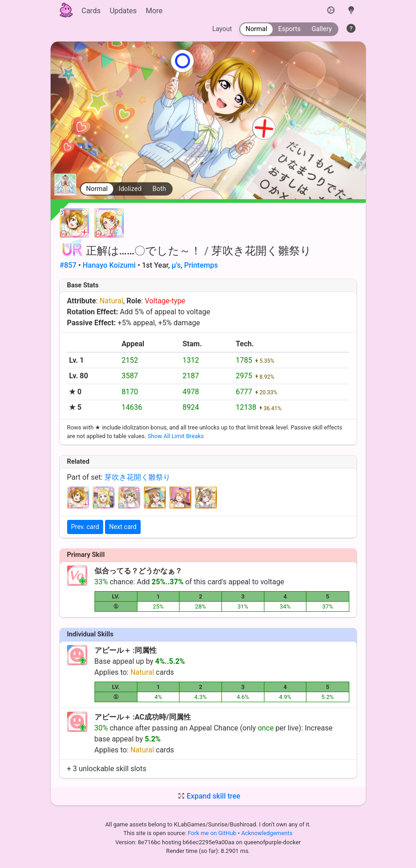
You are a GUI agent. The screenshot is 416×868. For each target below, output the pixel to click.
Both (159, 189)
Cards (91, 11)
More (154, 11)
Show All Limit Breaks (176, 436)
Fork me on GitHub (213, 833)
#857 (68, 265)
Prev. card (85, 527)
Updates (123, 11)
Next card (123, 527)
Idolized (130, 189)
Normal (97, 189)
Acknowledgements (267, 833)
